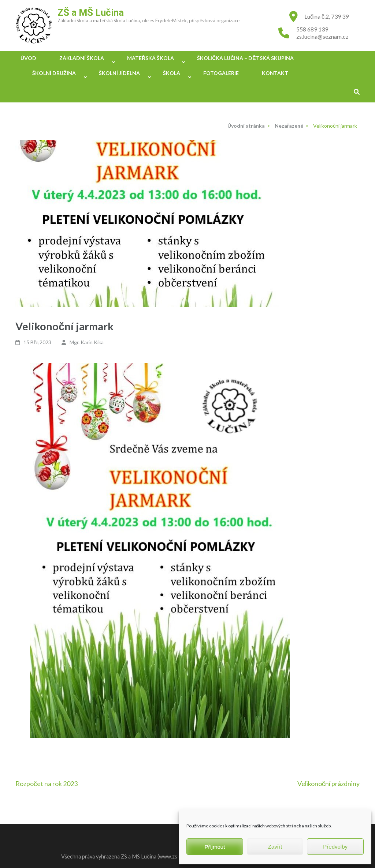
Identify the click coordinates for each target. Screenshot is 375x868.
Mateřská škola (151, 58)
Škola (172, 73)
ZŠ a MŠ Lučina (91, 12)
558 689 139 (312, 29)
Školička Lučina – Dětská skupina (245, 58)
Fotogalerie (221, 73)
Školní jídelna (119, 73)
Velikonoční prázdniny (328, 784)
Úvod (28, 58)
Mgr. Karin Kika (87, 342)
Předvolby (335, 847)
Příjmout (215, 847)
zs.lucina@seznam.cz (322, 36)
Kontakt (275, 73)
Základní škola (82, 58)
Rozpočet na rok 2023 (47, 784)
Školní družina (54, 73)
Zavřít (275, 847)
